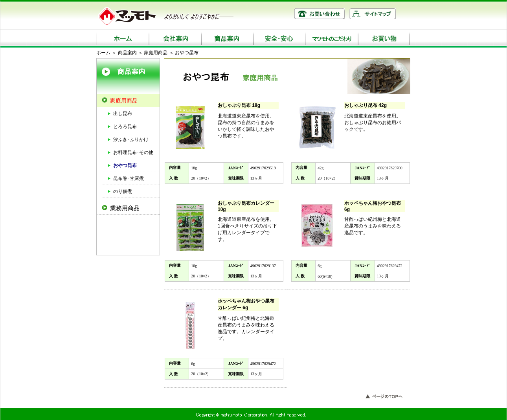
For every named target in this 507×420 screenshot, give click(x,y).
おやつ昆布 (125, 165)
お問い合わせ (320, 14)
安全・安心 (279, 39)
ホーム (122, 39)
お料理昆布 (125, 152)
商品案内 (227, 39)
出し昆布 (123, 114)
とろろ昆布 (125, 127)
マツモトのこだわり (332, 39)
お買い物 (384, 39)
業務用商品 (125, 208)
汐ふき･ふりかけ (131, 139)
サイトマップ (373, 14)
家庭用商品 (156, 53)
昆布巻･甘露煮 (129, 178)
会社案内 (175, 39)
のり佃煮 (123, 191)
